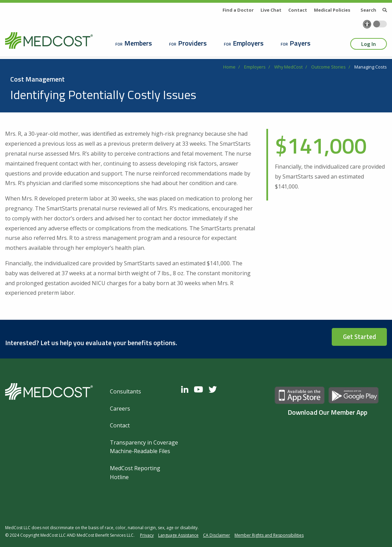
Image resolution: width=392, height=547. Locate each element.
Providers (192, 43)
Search (374, 10)
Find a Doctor (238, 10)
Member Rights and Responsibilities (269, 535)
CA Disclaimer (217, 535)
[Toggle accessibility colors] (380, 24)
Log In (369, 44)
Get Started (359, 337)
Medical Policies (332, 10)
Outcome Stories (328, 67)
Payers (300, 43)
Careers (120, 409)
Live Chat (271, 10)
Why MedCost (288, 67)
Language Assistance (178, 535)
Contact (298, 10)
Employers (248, 43)
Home (229, 67)
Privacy (147, 535)
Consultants (125, 391)
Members (138, 43)
